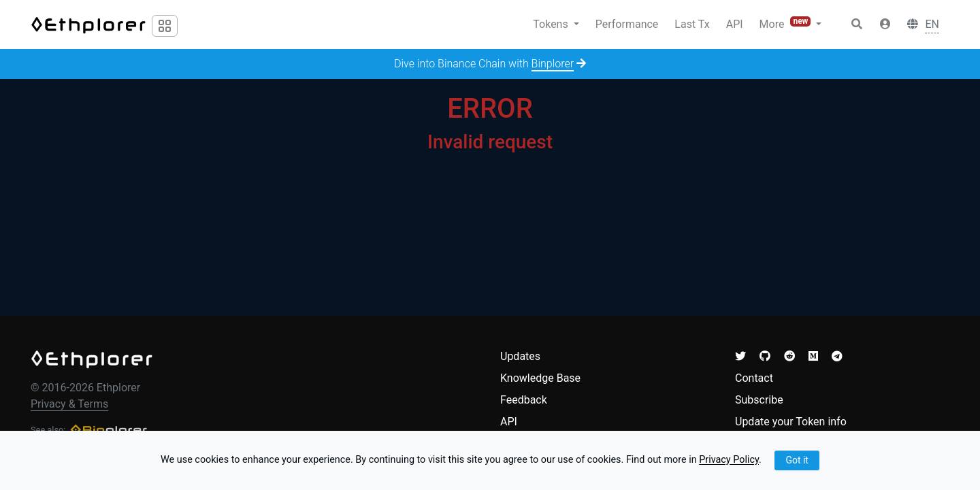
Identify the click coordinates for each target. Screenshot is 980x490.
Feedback (524, 400)
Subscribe (759, 400)
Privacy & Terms (69, 404)
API (735, 24)
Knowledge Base (540, 378)
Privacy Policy (729, 460)
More (787, 23)
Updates (520, 356)
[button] (885, 24)
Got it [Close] (797, 460)
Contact (754, 378)
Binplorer (553, 64)
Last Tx (692, 24)
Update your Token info (791, 422)
